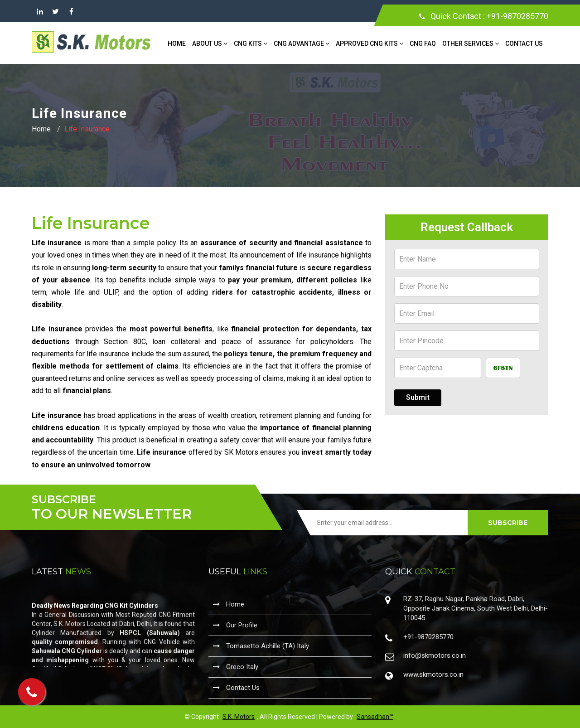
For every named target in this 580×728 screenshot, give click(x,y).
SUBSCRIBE (508, 523)
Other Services (471, 44)
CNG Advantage (302, 44)
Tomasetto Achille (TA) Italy (261, 646)
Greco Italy (236, 667)
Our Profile (235, 625)
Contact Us (524, 44)
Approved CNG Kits (370, 44)
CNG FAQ (423, 44)
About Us (210, 44)
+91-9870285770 (517, 16)
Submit (418, 397)
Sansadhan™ (375, 717)
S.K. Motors (239, 717)
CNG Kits (251, 44)
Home (177, 44)
